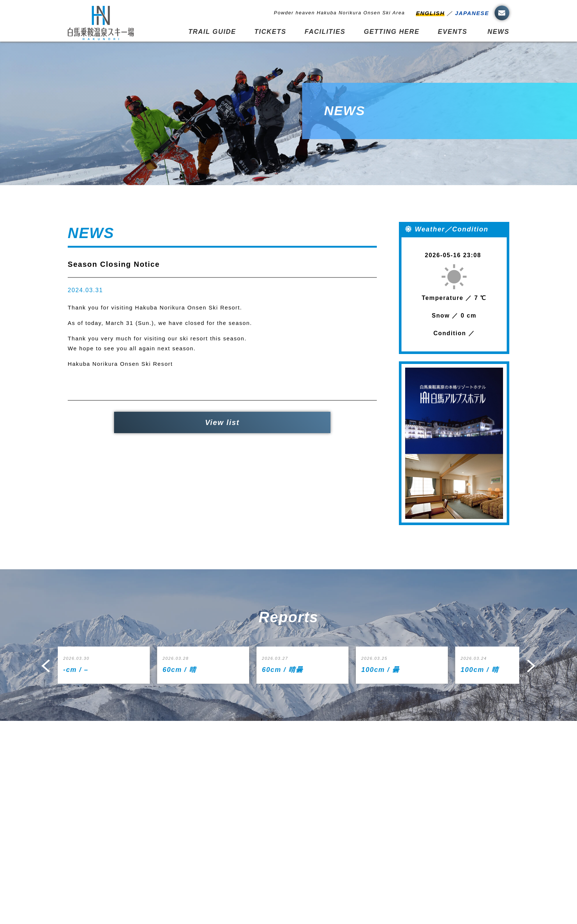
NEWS (498, 32)
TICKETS (270, 32)
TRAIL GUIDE (212, 32)
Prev (46, 666)
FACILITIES (325, 32)
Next (531, 666)
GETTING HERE (392, 32)
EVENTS (453, 32)
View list (222, 422)
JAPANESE (472, 13)
